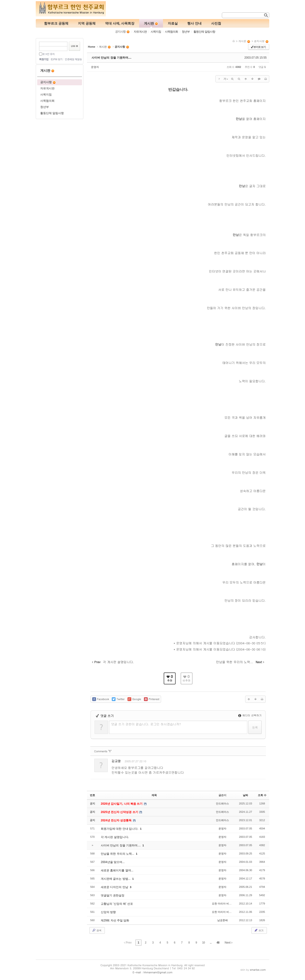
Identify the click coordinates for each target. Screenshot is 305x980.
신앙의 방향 (108, 912)
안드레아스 (222, 803)
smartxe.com (258, 970)
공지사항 (261, 41)
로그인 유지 (48, 54)
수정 (236, 762)
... (211, 943)
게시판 (244, 41)
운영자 (95, 67)
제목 (154, 795)
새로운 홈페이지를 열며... (117, 870)
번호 (92, 795)
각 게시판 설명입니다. (115, 837)
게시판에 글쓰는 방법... (116, 879)
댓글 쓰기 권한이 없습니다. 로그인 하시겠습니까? (146, 724)
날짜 (245, 795)
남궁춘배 (223, 920)
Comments (103, 751)
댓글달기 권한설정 (113, 895)
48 (218, 943)
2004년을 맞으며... (113, 862)
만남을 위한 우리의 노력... (118, 854)
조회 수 (262, 795)
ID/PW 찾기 (57, 59)
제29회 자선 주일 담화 (115, 920)
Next (229, 943)
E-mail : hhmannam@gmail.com (153, 972)
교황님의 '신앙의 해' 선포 (117, 904)
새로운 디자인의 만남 (115, 887)
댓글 (258, 762)
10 (203, 943)
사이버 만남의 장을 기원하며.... (111, 58)
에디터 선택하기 (250, 715)
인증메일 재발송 (73, 59)
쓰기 (259, 930)
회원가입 (44, 59)
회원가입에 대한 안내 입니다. (120, 829)
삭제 (247, 762)
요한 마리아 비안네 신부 (226, 904)
